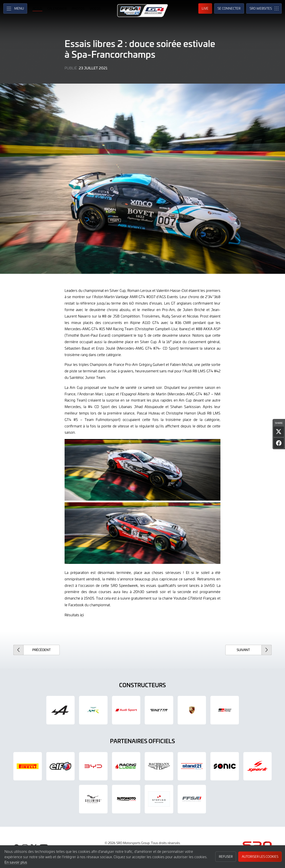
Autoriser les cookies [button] (260, 857)
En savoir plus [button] (16, 862)
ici (82, 615)
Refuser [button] (226, 857)
